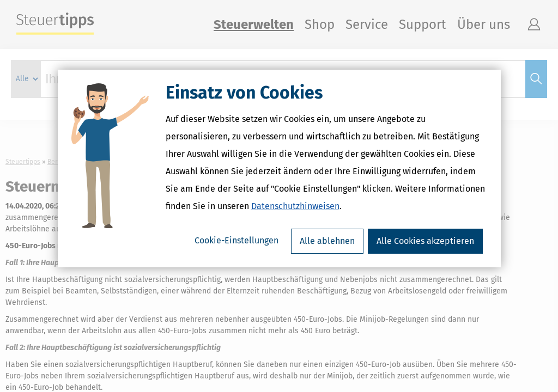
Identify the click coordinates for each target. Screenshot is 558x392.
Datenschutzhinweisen (295, 234)
